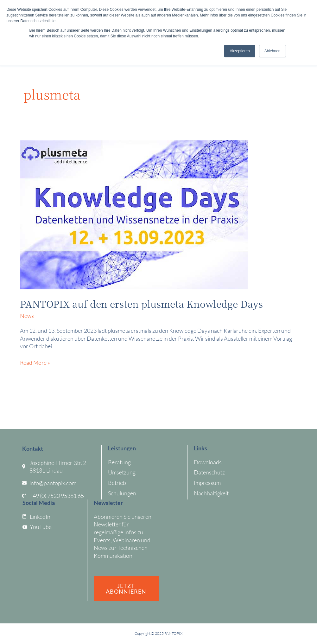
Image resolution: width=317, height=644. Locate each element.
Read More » (35, 362)
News (27, 316)
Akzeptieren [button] (240, 51)
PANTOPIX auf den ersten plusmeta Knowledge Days (141, 304)
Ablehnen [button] (273, 51)
